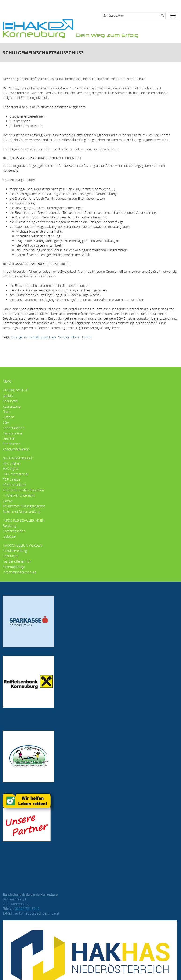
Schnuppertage (14, 567)
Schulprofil (10, 401)
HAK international (15, 474)
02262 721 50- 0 (27, 909)
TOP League (12, 479)
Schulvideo (11, 556)
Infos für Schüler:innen (24, 520)
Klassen (8, 417)
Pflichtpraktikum (14, 485)
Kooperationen (14, 428)
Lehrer (87, 337)
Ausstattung (12, 406)
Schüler (64, 337)
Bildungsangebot (18, 458)
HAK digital (11, 469)
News (7, 381)
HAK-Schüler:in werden (22, 545)
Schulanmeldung (15, 551)
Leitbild (8, 396)
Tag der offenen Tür (17, 561)
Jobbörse (9, 536)
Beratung (9, 526)
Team (7, 412)
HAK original (11, 463)
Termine (9, 438)
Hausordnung (13, 433)
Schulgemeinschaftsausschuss (34, 337)
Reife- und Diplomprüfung (22, 511)
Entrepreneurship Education (23, 490)
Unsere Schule (15, 390)
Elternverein (12, 444)
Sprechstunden (14, 531)
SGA (6, 422)
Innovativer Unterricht (19, 495)
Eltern (76, 337)
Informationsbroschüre (20, 572)
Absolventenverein (16, 449)
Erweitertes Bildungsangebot (24, 506)
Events (8, 501)
